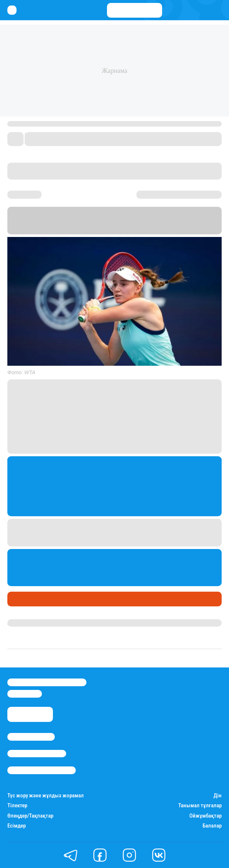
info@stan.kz (25, 694)
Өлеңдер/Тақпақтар (30, 816)
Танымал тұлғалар (200, 806)
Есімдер (17, 826)
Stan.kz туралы (31, 737)
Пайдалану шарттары (42, 770)
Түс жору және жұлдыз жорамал (46, 796)
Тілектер (17, 806)
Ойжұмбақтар (205, 816)
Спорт (18, 599)
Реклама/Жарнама (37, 754)
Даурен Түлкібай (29, 623)
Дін (218, 796)
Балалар (212, 826)
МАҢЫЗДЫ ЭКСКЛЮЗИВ (61, 599)
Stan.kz (118, 230)
